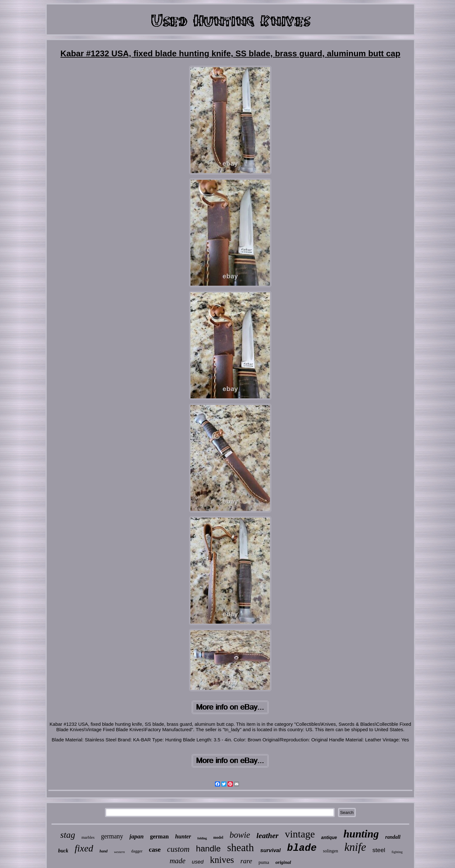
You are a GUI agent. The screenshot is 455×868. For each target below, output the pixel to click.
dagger (137, 851)
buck (63, 851)
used (198, 862)
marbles (88, 837)
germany (112, 836)
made (177, 861)
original (283, 862)
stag (68, 835)
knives (222, 860)
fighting (397, 852)
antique (329, 837)
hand (103, 851)
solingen (331, 851)
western (119, 852)
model (218, 837)
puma (264, 862)
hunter (183, 836)
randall (393, 837)
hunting (361, 834)
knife (355, 847)
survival (271, 850)
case (155, 850)
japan (136, 836)
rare (246, 861)
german (159, 836)
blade (302, 848)
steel (379, 850)
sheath (240, 848)
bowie (240, 835)
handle (208, 849)
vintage (300, 834)
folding (202, 838)
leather (268, 836)
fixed (84, 848)
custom (178, 849)
